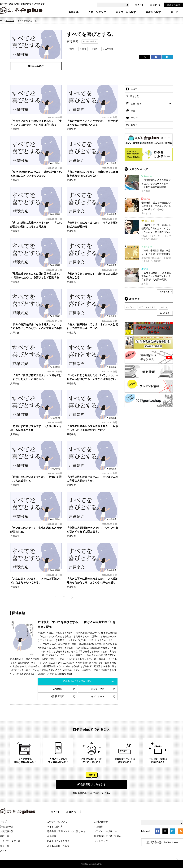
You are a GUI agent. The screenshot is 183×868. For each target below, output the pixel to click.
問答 (72, 49)
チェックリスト (148, 307)
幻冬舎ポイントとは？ (58, 841)
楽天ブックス (98, 689)
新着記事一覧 (7, 827)
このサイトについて (57, 822)
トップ (3, 822)
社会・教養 (136, 104)
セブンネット (98, 696)
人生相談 (109, 49)
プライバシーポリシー (105, 831)
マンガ (134, 118)
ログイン (156, 5)
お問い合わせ (101, 822)
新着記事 (74, 12)
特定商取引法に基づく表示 (108, 836)
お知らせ (135, 125)
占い (165, 307)
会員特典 (52, 836)
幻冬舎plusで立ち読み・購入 (78, 681)
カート (139, 5)
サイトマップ (101, 841)
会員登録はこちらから (91, 784)
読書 (133, 111)
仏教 (95, 49)
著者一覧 (4, 846)
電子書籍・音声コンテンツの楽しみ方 (66, 831)
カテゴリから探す (126, 12)
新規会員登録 (174, 5)
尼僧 (84, 49)
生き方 (134, 89)
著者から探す (153, 12)
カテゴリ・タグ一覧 (10, 841)
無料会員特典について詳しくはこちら (92, 793)
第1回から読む (36, 66)
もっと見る (165, 292)
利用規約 (99, 827)
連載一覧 (4, 836)
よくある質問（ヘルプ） (59, 846)
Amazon (57, 689)
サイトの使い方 (55, 827)
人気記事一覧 (7, 831)
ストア (174, 12)
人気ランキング (97, 12)
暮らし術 (10, 21)
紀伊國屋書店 (57, 696)
